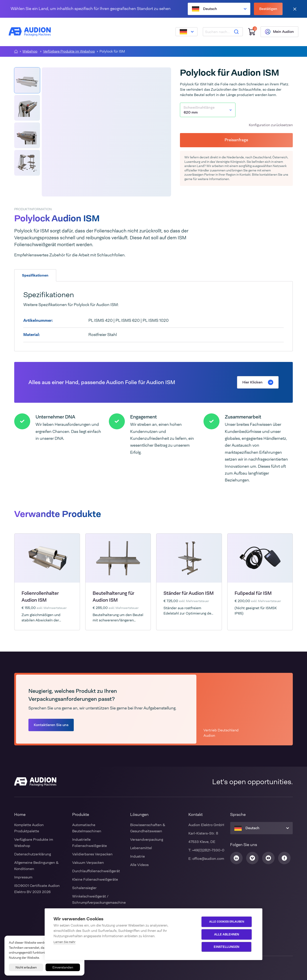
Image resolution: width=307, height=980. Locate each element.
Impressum (23, 877)
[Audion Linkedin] (236, 858)
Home (20, 815)
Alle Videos (139, 865)
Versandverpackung (147, 840)
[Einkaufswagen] (251, 32)
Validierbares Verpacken (92, 854)
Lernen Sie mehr (65, 942)
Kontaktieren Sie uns (51, 725)
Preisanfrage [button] (236, 140)
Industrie (138, 856)
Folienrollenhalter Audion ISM (40, 597)
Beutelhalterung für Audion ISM (113, 597)
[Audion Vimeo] (252, 858)
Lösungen (139, 815)
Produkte (81, 815)
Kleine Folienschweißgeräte (95, 879)
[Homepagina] (16, 51)
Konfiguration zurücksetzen (271, 125)
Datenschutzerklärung (33, 854)
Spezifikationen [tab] (35, 275)
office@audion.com (208, 859)
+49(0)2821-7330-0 (208, 850)
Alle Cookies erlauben (227, 922)
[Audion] (30, 32)
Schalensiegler (84, 888)
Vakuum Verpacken (88, 863)
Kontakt (195, 815)
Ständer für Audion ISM (189, 593)
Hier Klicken (258, 382)
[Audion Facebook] (284, 858)
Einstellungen (227, 947)
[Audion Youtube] (268, 858)
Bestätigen (268, 9)
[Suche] (236, 32)
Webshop (30, 52)
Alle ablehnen (227, 934)
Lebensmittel (141, 848)
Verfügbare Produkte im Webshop (69, 52)
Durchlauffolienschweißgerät (96, 871)
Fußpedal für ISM (253, 593)
